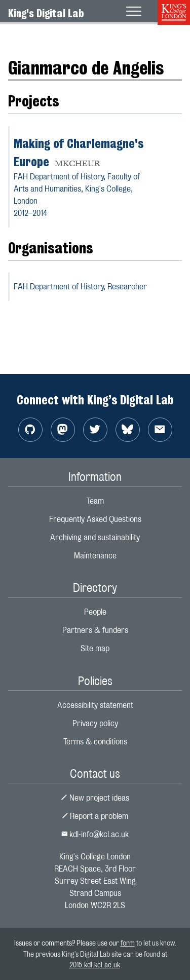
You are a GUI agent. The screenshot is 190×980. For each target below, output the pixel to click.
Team (95, 501)
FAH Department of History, (80, 287)
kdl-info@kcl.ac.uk (95, 834)
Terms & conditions (95, 742)
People (95, 612)
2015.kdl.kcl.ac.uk (95, 965)
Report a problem (95, 816)
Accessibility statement (95, 705)
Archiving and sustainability (95, 537)
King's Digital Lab (46, 13)
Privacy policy (95, 723)
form (128, 943)
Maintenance (95, 556)
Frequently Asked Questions (95, 519)
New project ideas (95, 798)
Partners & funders (95, 630)
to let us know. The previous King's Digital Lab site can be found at (100, 954)
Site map (95, 648)
